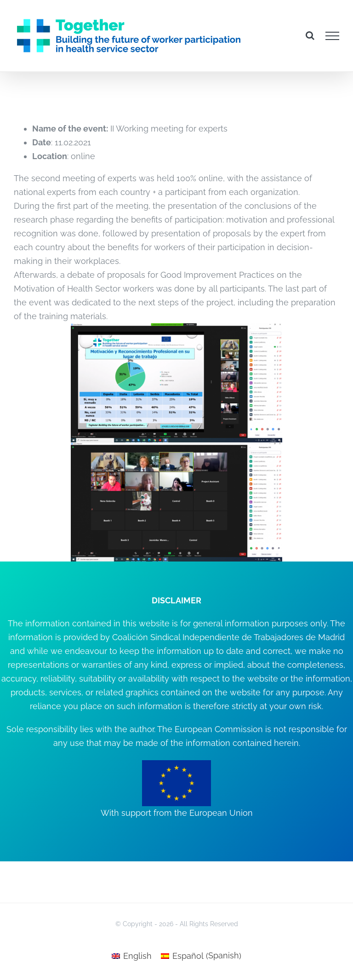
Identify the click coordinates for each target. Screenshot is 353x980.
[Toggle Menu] (333, 36)
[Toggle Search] (310, 35)
